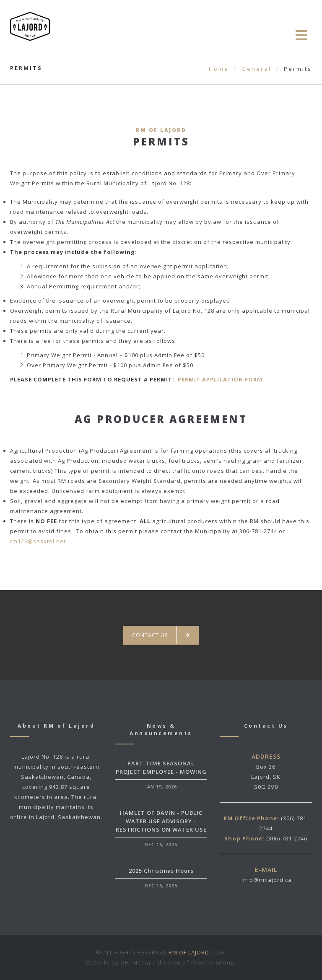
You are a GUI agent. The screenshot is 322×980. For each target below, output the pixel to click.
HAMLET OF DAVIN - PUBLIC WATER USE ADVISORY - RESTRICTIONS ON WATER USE (161, 821)
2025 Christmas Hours (161, 871)
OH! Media (135, 962)
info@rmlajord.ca (267, 880)
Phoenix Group (212, 962)
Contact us (161, 635)
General (256, 69)
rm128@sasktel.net (38, 541)
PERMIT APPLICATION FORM (220, 379)
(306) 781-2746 (287, 838)
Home (219, 69)
